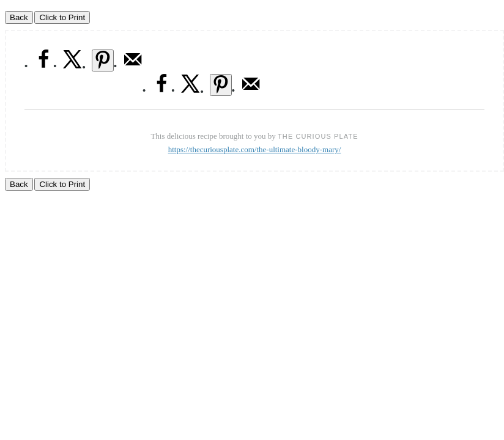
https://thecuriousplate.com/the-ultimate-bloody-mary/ (255, 149)
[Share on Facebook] (43, 66)
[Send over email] (133, 66)
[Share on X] (73, 66)
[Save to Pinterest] (103, 61)
